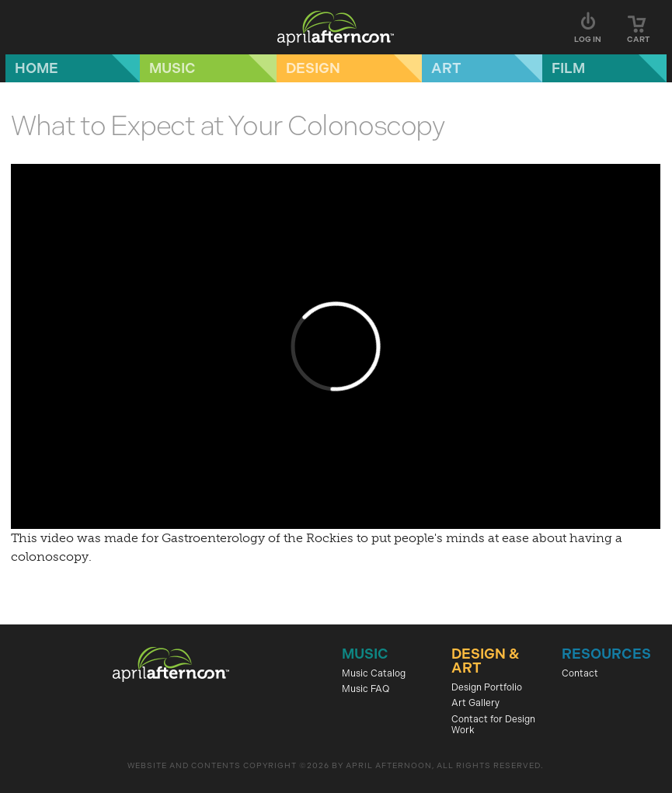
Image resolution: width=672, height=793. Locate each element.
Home (37, 68)
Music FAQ (366, 689)
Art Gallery (475, 703)
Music (172, 68)
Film (568, 68)
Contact (580, 673)
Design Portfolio (487, 687)
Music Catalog (374, 673)
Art (446, 68)
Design (313, 68)
